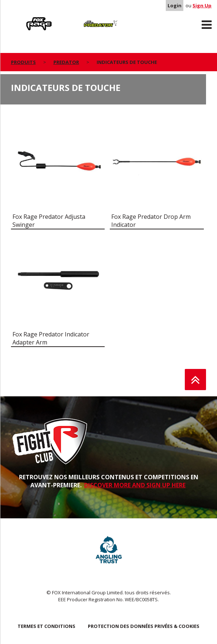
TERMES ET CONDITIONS (46, 626)
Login (175, 5)
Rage (18, 19)
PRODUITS (23, 62)
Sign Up (202, 5)
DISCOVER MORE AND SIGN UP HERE (135, 485)
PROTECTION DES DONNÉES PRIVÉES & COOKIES (144, 626)
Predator (79, 19)
